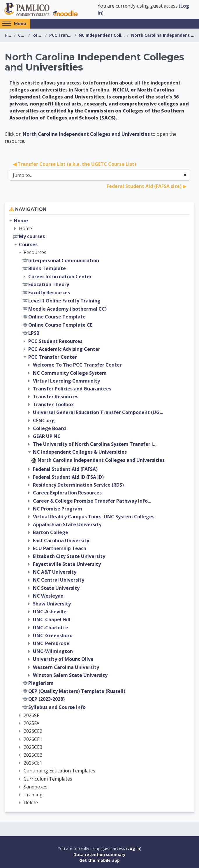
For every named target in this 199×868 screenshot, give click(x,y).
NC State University (56, 588)
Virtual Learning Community (66, 381)
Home (8, 35)
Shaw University (52, 604)
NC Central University (59, 580)
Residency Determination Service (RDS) (78, 485)
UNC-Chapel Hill (52, 619)
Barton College (51, 532)
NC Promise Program (58, 509)
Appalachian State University (67, 524)
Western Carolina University (66, 667)
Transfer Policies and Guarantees (72, 389)
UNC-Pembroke (51, 643)
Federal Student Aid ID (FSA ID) (68, 477)
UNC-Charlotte (51, 628)
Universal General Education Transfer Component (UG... (98, 412)
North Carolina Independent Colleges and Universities (163, 35)
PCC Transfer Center (61, 35)
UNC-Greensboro (53, 635)
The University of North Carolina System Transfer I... (95, 444)
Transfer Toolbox (53, 404)
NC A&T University (55, 572)
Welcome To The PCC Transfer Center (77, 365)
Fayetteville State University (67, 564)
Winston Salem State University (70, 675)
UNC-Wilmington (53, 651)
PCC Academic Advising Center (64, 349)
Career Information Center (60, 277)
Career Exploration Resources (67, 493)
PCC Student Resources (55, 341)
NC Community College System (70, 373)
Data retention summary (99, 854)
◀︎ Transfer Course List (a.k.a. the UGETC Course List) (74, 164)
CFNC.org (44, 420)
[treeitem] (99, 512)
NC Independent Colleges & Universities (102, 35)
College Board (49, 428)
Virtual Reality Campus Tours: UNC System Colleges (94, 517)
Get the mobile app (99, 860)
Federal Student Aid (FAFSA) (65, 469)
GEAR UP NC (47, 436)
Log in (134, 848)
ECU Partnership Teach (60, 548)
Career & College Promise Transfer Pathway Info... (92, 501)
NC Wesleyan (48, 596)
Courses (22, 35)
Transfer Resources (56, 397)
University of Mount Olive (63, 659)
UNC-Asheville (50, 612)
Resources (38, 35)
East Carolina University (61, 540)
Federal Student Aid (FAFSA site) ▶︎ (146, 186)
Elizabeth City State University (69, 556)
